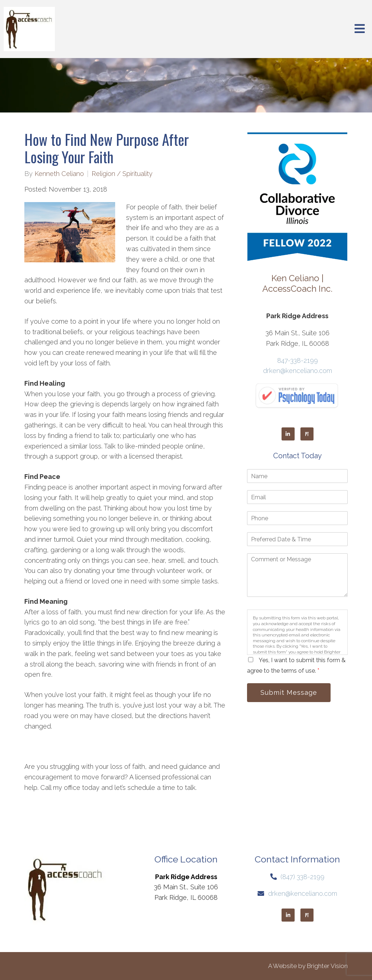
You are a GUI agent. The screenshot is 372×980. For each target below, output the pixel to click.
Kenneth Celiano (59, 174)
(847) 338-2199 (302, 877)
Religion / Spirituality (122, 174)
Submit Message (289, 692)
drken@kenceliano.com (298, 371)
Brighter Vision (327, 966)
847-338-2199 (298, 360)
